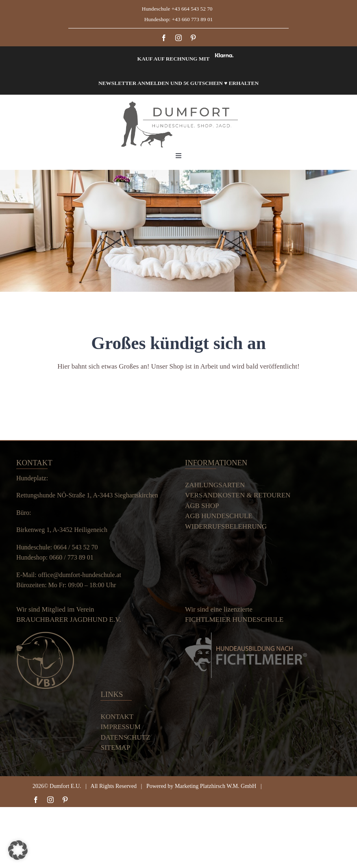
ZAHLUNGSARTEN (215, 485)
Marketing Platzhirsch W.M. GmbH (216, 786)
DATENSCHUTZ (125, 737)
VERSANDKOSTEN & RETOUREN (238, 495)
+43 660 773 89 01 (192, 19)
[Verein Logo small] (45, 635)
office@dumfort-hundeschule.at (80, 575)
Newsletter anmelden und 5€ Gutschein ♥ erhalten (178, 83)
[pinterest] (193, 38)
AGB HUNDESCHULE (219, 516)
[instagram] (178, 38)
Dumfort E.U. (65, 786)
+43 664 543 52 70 (193, 9)
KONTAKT (117, 717)
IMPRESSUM (120, 727)
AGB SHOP (202, 506)
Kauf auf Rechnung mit (174, 59)
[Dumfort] (178, 104)
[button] (18, 850)
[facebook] (164, 38)
